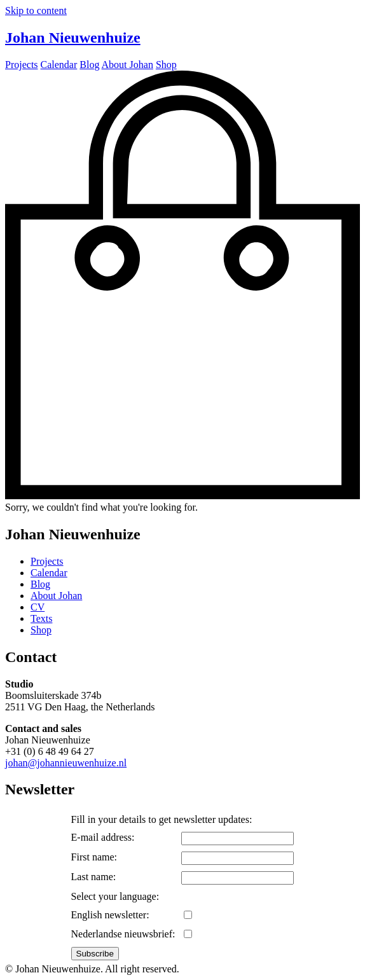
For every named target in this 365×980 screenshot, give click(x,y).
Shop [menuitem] (166, 65)
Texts (41, 618)
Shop (41, 630)
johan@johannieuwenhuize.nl (66, 763)
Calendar (49, 573)
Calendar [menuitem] (59, 65)
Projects (47, 561)
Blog (40, 584)
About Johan (56, 596)
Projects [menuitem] (22, 65)
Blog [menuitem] (89, 65)
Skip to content (36, 10)
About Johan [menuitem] (127, 65)
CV (38, 607)
